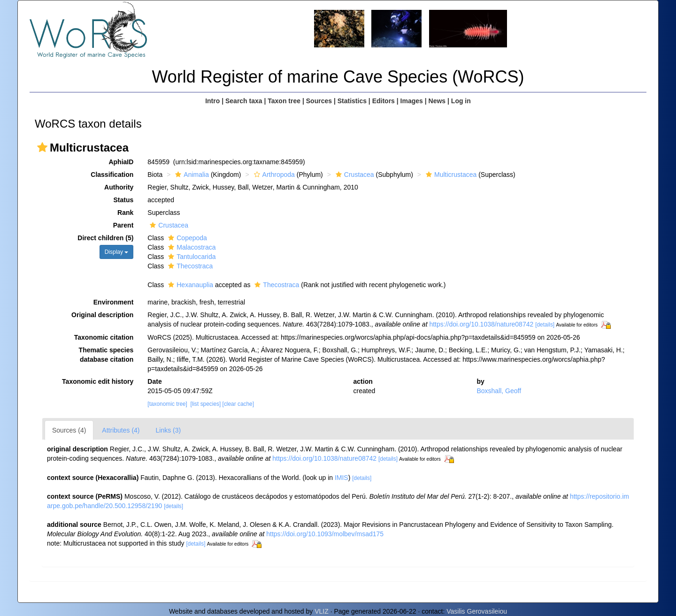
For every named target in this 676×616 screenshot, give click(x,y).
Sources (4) (69, 430)
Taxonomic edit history (98, 381)
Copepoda (186, 238)
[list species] (206, 404)
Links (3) (169, 430)
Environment (114, 302)
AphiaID (121, 162)
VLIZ (322, 611)
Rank (125, 213)
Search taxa (244, 101)
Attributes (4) (121, 430)
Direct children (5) (105, 238)
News (437, 101)
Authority (119, 187)
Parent (123, 225)
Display (117, 252)
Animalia (191, 175)
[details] (545, 325)
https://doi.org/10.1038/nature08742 (481, 324)
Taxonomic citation (104, 337)
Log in (461, 101)
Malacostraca (191, 247)
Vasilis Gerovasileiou (477, 611)
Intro (212, 101)
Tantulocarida (191, 257)
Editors (384, 101)
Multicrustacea (450, 175)
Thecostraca (189, 266)
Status (124, 200)
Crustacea (354, 175)
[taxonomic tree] (167, 404)
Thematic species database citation (106, 355)
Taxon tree (284, 101)
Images (412, 101)
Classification (112, 175)
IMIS (342, 478)
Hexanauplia (189, 285)
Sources (319, 101)
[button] (42, 147)
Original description (102, 315)
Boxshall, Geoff (499, 391)
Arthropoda (273, 175)
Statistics (352, 101)
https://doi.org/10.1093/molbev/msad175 (325, 534)
